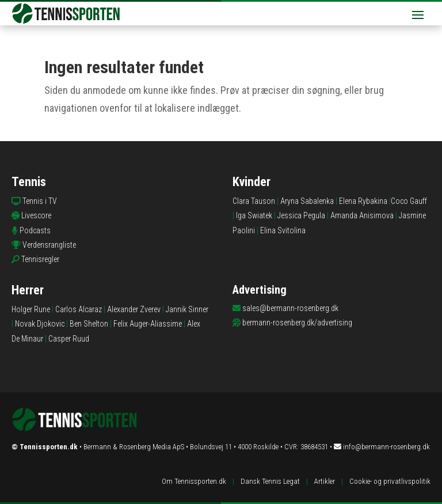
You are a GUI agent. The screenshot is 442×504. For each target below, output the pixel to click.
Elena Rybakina (363, 201)
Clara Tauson (254, 201)
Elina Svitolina (283, 230)
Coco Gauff (409, 201)
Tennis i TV (40, 201)
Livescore (36, 215)
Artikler (325, 481)
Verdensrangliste (49, 245)
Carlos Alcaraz (79, 309)
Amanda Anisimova (362, 215)
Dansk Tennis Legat (270, 481)
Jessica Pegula (301, 215)
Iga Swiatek (254, 215)
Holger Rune (31, 309)
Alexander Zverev (134, 309)
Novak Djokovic (40, 324)
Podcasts (35, 230)
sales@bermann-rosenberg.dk (290, 308)
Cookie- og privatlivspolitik (390, 481)
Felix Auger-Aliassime (148, 324)
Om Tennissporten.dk (194, 481)
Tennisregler (40, 259)
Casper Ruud (69, 339)
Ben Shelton (89, 324)
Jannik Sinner (187, 309)
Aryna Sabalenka (307, 201)
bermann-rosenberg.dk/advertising (297, 323)
